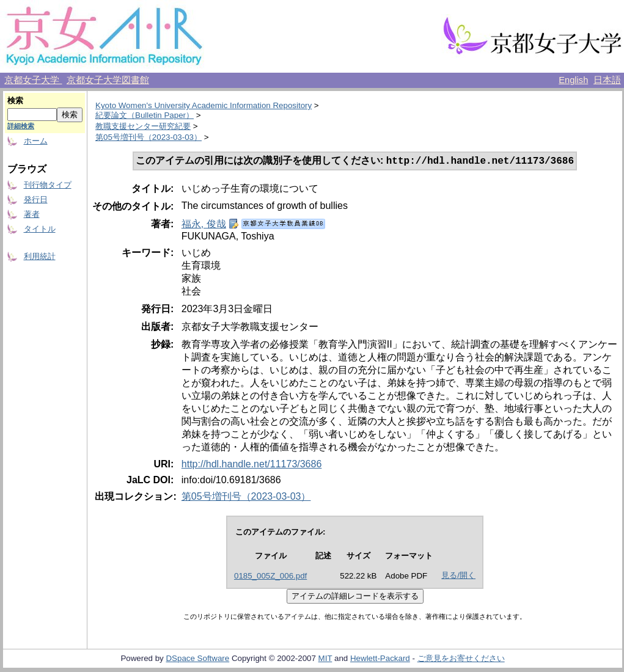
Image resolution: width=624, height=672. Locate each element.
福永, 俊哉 (204, 225)
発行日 (36, 199)
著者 (32, 214)
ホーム (36, 141)
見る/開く (458, 576)
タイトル (40, 229)
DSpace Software (197, 659)
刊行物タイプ (48, 185)
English (573, 80)
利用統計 (40, 256)
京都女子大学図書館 (108, 80)
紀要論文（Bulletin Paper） (145, 115)
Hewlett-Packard (380, 659)
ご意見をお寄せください (461, 659)
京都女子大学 (33, 80)
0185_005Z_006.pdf (270, 577)
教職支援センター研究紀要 (143, 126)
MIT (325, 659)
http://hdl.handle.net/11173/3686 (252, 465)
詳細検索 (21, 126)
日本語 (607, 80)
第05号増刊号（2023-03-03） (149, 137)
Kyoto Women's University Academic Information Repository (204, 105)
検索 (15, 100)
